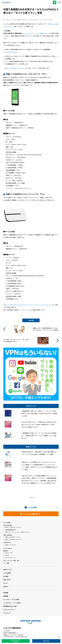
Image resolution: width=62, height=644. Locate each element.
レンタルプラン (28, 33)
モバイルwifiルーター (10, 558)
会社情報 (6, 593)
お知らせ (6, 586)
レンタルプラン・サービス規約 (12, 603)
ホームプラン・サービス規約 (11, 599)
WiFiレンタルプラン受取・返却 (11, 561)
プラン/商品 (6, 563)
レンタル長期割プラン (41, 33)
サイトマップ (7, 613)
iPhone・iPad (9, 553)
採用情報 (6, 596)
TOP (4, 20)
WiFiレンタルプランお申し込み (16, 641)
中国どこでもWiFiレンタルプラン (13, 527)
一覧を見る (31, 320)
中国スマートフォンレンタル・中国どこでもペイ (17, 532)
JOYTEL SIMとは (8, 548)
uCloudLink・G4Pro (11, 52)
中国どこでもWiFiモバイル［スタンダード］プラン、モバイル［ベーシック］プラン (28, 305)
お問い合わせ (7, 580)
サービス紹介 (7, 523)
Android (7, 555)
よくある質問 (7, 573)
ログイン (6, 583)
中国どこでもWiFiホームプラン (13, 537)
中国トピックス (10, 20)
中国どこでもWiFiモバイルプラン (14, 68)
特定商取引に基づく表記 (10, 606)
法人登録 (6, 576)
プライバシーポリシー (9, 610)
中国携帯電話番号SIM (10, 530)
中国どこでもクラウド (11, 545)
